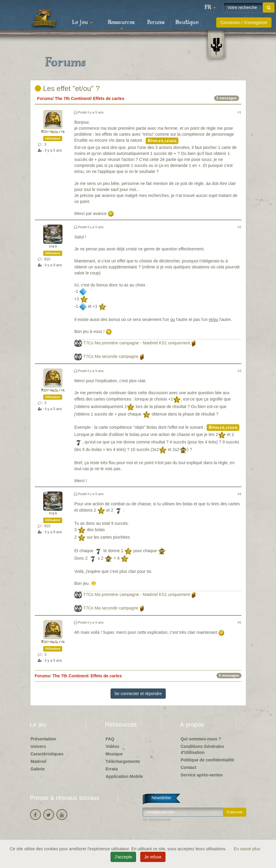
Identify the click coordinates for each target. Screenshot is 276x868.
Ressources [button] (121, 24)
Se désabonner (157, 820)
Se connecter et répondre (138, 694)
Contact (189, 767)
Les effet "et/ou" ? (67, 88)
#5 (239, 622)
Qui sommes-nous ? (201, 739)
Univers (38, 746)
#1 (239, 112)
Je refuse (153, 857)
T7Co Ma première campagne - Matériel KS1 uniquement (137, 343)
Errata (112, 769)
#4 (239, 494)
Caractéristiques (47, 754)
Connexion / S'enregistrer (244, 23)
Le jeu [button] (82, 23)
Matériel (39, 761)
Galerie (38, 769)
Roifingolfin (53, 132)
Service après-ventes (202, 775)
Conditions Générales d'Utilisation (203, 749)
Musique (114, 754)
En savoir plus (247, 849)
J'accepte (123, 857)
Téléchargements (123, 761)
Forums (156, 23)
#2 (239, 227)
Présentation (43, 739)
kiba (53, 247)
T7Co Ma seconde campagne (111, 356)
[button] (210, 8)
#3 (239, 371)
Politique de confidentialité (208, 760)
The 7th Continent (73, 98)
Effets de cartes (108, 98)
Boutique (187, 23)
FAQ (110, 739)
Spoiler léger (162, 141)
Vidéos (113, 746)
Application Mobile (124, 776)
